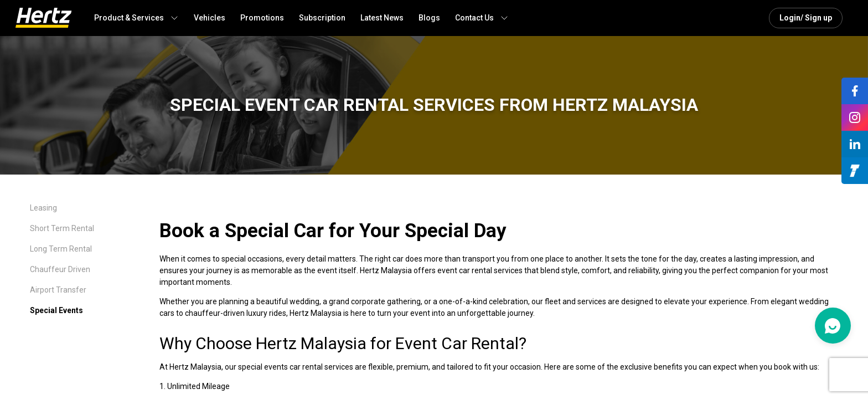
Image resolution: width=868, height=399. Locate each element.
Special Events (56, 310)
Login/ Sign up (806, 18)
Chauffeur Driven (60, 269)
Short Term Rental (62, 228)
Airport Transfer (58, 290)
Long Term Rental (61, 249)
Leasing (43, 208)
